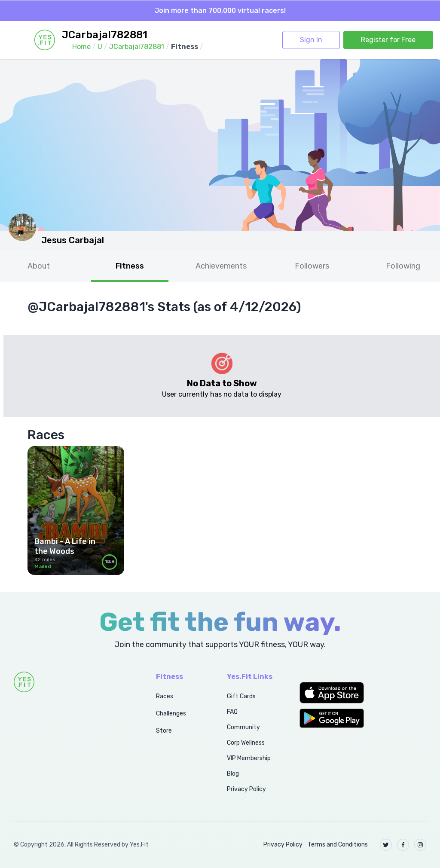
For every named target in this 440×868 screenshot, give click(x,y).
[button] (363, 693)
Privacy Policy (246, 789)
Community (243, 727)
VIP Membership (249, 758)
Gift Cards (241, 696)
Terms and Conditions (338, 845)
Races (165, 696)
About (39, 266)
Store (164, 731)
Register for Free (388, 40)
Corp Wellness (246, 743)
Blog (233, 774)
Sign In (311, 40)
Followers (312, 266)
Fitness (130, 266)
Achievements (221, 266)
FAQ (232, 712)
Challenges (171, 714)
